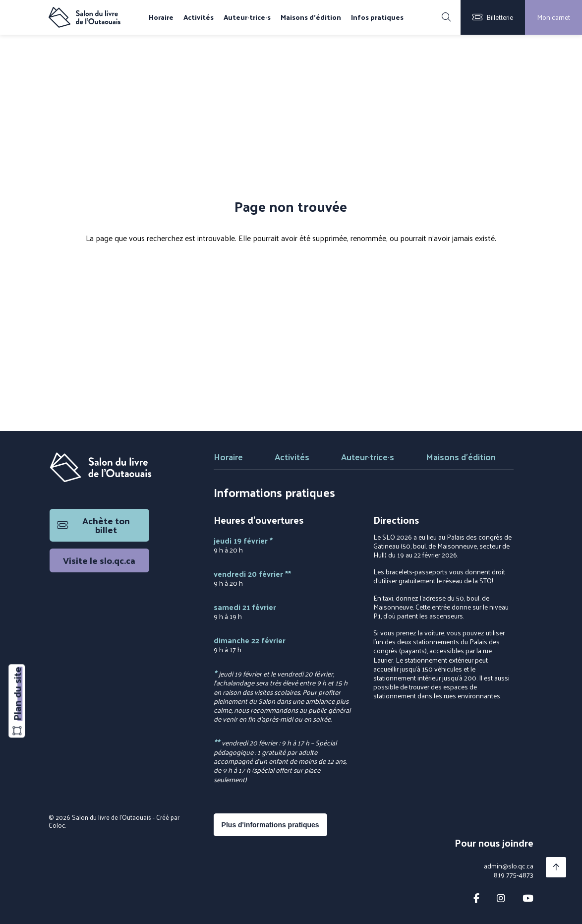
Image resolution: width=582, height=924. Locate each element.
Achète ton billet (93, 525)
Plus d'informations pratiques (270, 825)
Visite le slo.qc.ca (99, 560)
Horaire (161, 17)
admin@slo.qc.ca (509, 866)
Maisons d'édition (311, 17)
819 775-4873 (514, 875)
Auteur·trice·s (247, 17)
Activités (199, 17)
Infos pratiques (377, 17)
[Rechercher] (446, 17)
